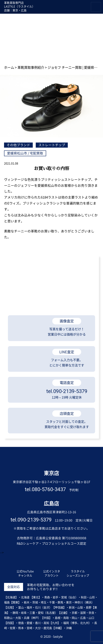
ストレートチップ (52, 145)
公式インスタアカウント (52, 573)
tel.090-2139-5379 (31, 520)
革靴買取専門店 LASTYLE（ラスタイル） (52, 460)
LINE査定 (77, 8)
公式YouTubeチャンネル (25, 573)
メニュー (101, 4)
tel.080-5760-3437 (45, 490)
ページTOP (90, 514)
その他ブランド (18, 145)
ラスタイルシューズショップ (78, 573)
